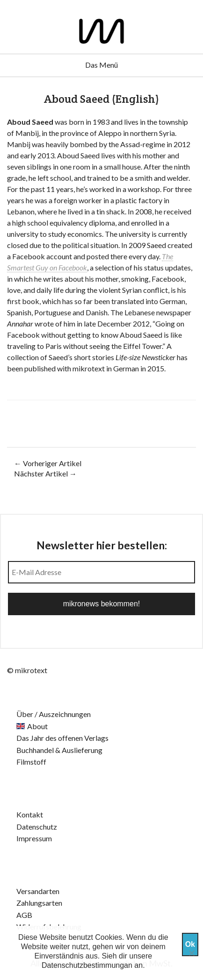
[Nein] (191, 953)
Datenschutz (37, 827)
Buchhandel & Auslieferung (59, 750)
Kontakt (30, 814)
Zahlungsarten (39, 903)
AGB (24, 915)
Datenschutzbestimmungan (87, 965)
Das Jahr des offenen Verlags (62, 738)
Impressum (34, 838)
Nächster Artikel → (45, 473)
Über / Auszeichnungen (54, 714)
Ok (190, 944)
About (37, 726)
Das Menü (101, 65)
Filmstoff (31, 762)
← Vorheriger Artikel (48, 463)
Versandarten (38, 891)
